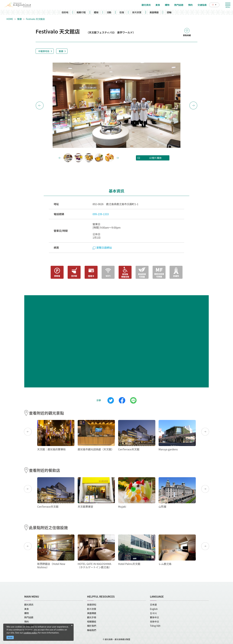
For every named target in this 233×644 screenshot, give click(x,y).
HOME (10, 19)
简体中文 (155, 622)
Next (193, 105)
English (154, 609)
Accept (10, 637)
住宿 (122, 12)
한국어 (153, 613)
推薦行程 (81, 12)
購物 (27, 613)
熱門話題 (29, 617)
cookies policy (31, 633)
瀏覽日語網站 (102, 248)
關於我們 (92, 626)
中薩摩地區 (44, 51)
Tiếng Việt (155, 626)
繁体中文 (155, 617)
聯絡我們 (92, 630)
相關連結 (92, 622)
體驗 (96, 12)
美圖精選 (154, 12)
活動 (109, 12)
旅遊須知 (92, 605)
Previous (40, 105)
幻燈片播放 (155, 158)
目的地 (65, 12)
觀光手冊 (92, 617)
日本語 (153, 605)
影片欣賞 (137, 12)
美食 (27, 609)
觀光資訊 (29, 605)
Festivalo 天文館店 (36, 19)
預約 (27, 622)
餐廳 (19, 19)
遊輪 (169, 12)
